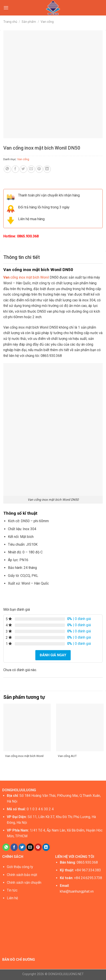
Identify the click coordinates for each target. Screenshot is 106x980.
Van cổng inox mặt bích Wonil (24, 756)
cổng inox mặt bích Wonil (26, 277)
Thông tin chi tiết (22, 257)
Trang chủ (10, 22)
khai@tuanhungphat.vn (77, 891)
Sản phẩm (29, 22)
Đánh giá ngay (53, 655)
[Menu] (6, 8)
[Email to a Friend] (31, 169)
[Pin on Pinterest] (39, 169)
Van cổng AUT (67, 756)
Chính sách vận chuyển (24, 883)
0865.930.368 (28, 236)
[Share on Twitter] (23, 169)
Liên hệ (12, 898)
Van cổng (47, 22)
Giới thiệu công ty (20, 867)
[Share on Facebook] (15, 169)
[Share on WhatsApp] (7, 169)
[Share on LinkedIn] (47, 169)
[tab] (53, 257)
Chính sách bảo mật (22, 875)
